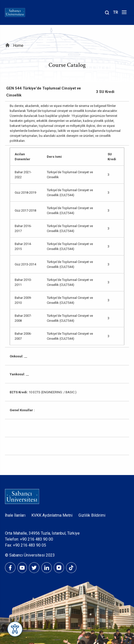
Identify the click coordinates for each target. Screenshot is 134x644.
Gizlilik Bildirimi (92, 515)
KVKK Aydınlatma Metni (52, 515)
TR (116, 12)
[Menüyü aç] (123, 14)
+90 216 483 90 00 (36, 539)
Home (18, 45)
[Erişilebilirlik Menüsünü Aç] (15, 629)
